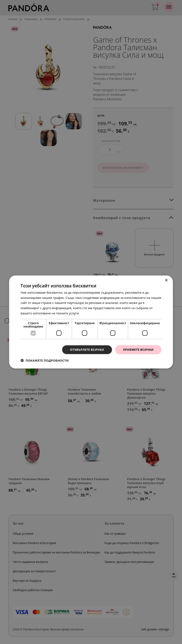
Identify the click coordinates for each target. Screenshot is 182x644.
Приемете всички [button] (138, 350)
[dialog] (91, 322)
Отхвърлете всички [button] (87, 350)
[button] (45, 360)
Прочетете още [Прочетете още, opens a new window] (92, 313)
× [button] (166, 280)
